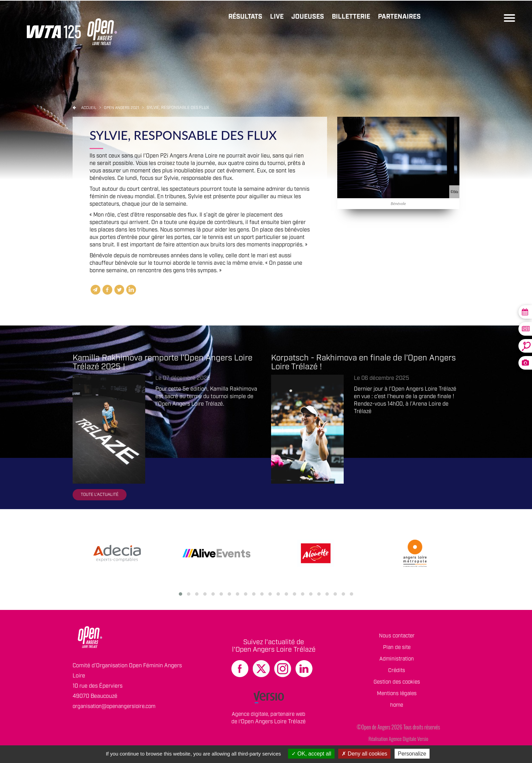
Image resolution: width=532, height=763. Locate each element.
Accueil (89, 108)
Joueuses (302, 17)
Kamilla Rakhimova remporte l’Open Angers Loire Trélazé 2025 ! (163, 363)
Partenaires (398, 17)
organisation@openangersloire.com (117, 708)
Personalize (412, 754)
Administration (397, 661)
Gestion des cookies (397, 684)
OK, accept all (311, 754)
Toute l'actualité (101, 496)
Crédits (397, 672)
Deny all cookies (364, 754)
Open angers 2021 (125, 108)
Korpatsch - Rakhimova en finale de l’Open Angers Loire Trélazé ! (363, 363)
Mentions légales (397, 695)
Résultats (237, 17)
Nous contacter (397, 638)
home (397, 707)
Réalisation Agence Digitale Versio (398, 740)
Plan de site (397, 649)
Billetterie (347, 17)
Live (270, 17)
